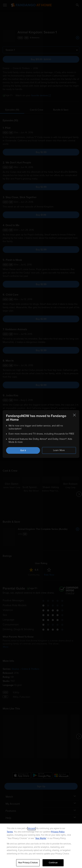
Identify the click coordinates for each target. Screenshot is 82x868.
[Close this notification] (74, 415)
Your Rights (41, 838)
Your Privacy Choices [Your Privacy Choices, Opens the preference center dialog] (28, 863)
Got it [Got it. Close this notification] (23, 450)
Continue (53, 863)
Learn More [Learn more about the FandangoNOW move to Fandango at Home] (59, 450)
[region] (41, 846)
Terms (10, 832)
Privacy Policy (58, 832)
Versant (32, 828)
